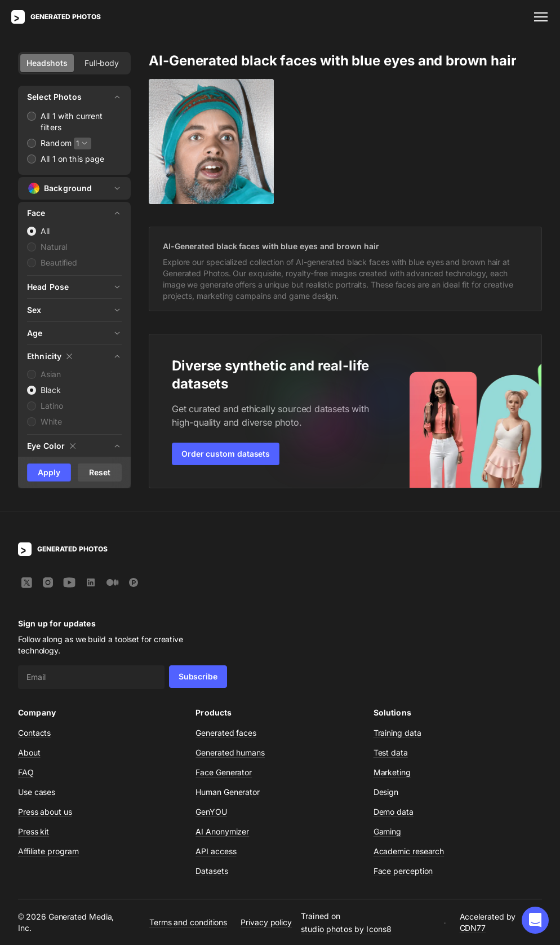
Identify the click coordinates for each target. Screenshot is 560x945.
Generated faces (226, 733)
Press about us (45, 812)
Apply (49, 472)
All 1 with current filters (72, 122)
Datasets (212, 871)
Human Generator (228, 792)
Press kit (34, 831)
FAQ (26, 772)
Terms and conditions (188, 922)
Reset (100, 472)
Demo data (394, 812)
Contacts (34, 733)
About (29, 752)
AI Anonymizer (222, 831)
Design (386, 792)
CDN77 (473, 928)
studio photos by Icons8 (346, 929)
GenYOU (211, 812)
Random (56, 143)
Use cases (37, 792)
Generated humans (230, 752)
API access (216, 851)
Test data (391, 752)
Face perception (403, 871)
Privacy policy (266, 922)
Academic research (409, 851)
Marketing (392, 772)
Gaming (388, 831)
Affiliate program (48, 851)
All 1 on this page (73, 159)
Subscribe (198, 676)
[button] (535, 920)
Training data (397, 733)
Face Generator (224, 772)
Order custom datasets (226, 454)
